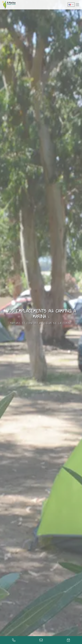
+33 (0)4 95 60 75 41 (14, 640)
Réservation (68, 640)
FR (71, 5)
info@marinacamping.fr (41, 640)
